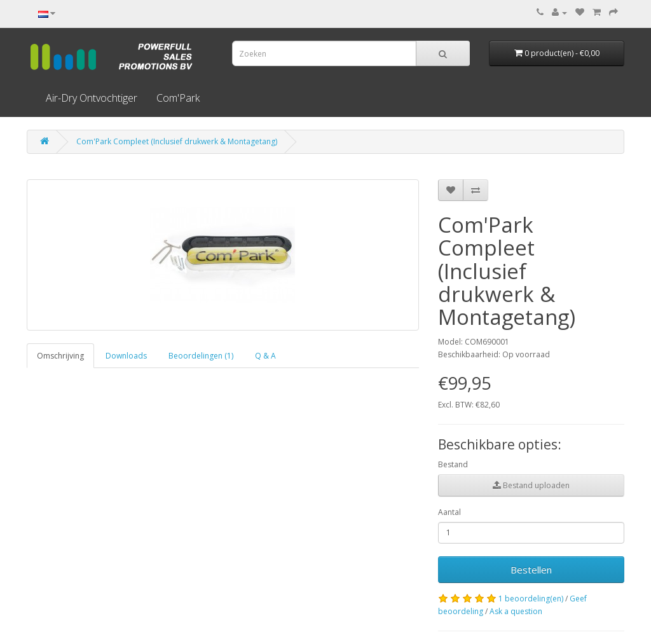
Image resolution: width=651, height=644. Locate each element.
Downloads (126, 356)
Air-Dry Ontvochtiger (92, 98)
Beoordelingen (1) (201, 356)
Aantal (449, 512)
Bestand (453, 464)
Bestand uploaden (531, 485)
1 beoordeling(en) (531, 599)
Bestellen (531, 570)
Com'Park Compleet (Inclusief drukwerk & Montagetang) (177, 141)
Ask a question (516, 611)
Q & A (265, 356)
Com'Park (178, 98)
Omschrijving (60, 356)
